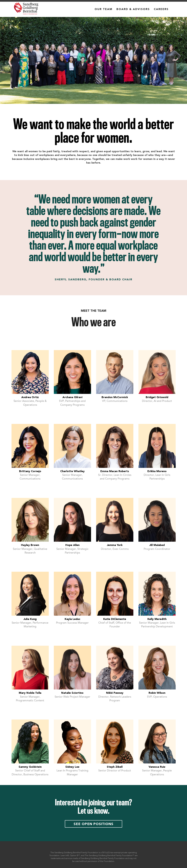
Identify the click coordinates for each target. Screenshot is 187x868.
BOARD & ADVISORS (133, 9)
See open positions (93, 824)
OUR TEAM (103, 9)
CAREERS (161, 9)
